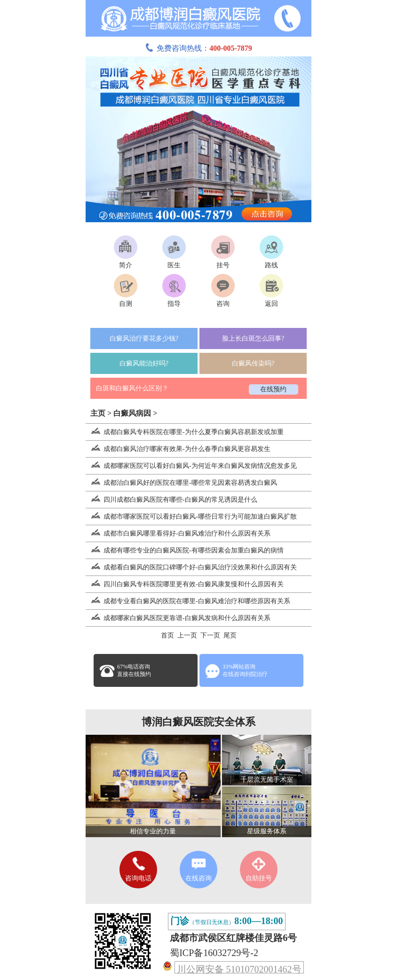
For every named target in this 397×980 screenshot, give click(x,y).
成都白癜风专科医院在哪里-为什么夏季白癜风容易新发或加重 (185, 432)
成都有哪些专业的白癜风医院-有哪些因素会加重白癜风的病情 (185, 550)
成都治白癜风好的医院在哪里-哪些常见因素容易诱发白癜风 (181, 483)
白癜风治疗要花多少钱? (144, 338)
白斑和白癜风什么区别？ (132, 388)
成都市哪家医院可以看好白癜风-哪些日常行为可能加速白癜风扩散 (191, 517)
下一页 (210, 635)
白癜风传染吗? (253, 363)
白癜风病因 (132, 413)
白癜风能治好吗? (144, 363)
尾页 (230, 635)
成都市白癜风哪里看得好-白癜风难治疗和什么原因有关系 (178, 533)
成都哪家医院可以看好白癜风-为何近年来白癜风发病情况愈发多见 (191, 466)
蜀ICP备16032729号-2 (214, 953)
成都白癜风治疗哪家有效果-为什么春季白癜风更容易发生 (178, 449)
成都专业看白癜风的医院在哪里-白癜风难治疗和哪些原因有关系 (188, 601)
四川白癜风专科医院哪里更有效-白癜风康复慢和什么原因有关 (185, 584)
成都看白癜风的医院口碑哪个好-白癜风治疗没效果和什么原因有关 (191, 567)
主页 (98, 413)
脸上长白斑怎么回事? (253, 338)
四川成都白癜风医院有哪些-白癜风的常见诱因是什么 (171, 500)
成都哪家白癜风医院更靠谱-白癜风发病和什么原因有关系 (178, 618)
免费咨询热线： (198, 48)
